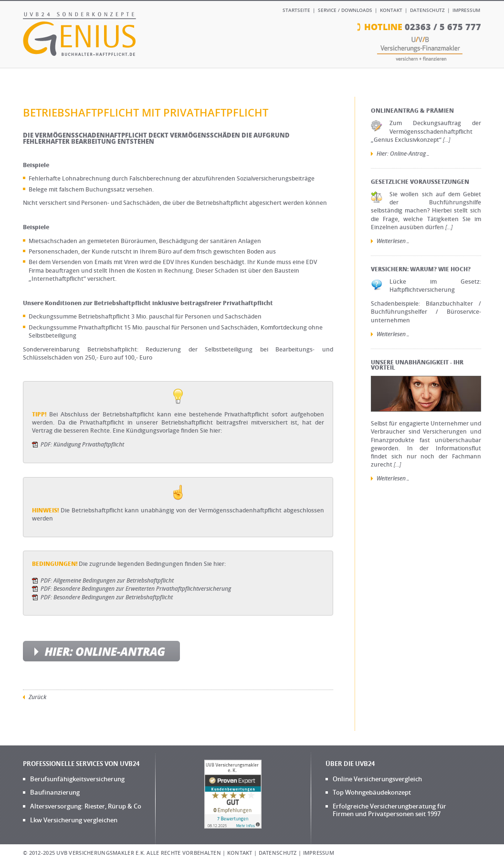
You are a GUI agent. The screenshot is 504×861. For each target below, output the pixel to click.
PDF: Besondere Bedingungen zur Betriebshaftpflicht (107, 597)
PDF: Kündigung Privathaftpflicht (82, 444)
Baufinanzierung (55, 792)
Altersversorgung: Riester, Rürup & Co (86, 806)
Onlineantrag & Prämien (412, 111)
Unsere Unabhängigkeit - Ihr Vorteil (417, 365)
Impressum (466, 10)
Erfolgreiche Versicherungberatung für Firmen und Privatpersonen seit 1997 (389, 810)
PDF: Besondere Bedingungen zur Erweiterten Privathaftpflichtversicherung (136, 589)
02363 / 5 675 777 (443, 27)
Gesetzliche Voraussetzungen (420, 182)
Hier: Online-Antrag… (404, 154)
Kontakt (391, 10)
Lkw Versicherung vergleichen (74, 820)
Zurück (37, 697)
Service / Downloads (345, 10)
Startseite (296, 10)
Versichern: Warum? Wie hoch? (421, 269)
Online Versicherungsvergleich (377, 779)
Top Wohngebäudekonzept (372, 792)
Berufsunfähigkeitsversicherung (77, 779)
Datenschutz (427, 10)
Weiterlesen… (394, 241)
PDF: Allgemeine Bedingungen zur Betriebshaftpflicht (107, 580)
